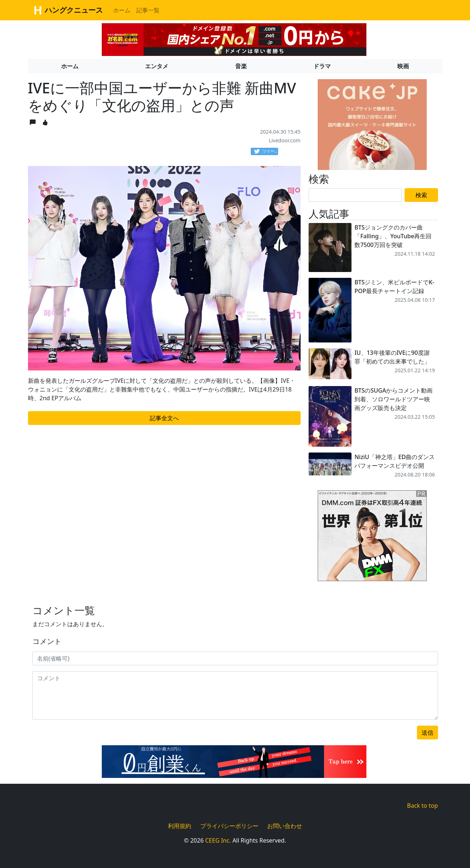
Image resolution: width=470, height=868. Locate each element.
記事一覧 (148, 10)
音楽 (241, 66)
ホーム (122, 10)
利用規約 (180, 826)
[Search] (355, 195)
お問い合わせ (285, 826)
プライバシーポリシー (229, 826)
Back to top (423, 806)
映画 (403, 66)
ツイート (266, 151)
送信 (427, 733)
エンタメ (157, 66)
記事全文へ (164, 418)
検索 (421, 195)
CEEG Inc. (218, 840)
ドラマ (322, 66)
